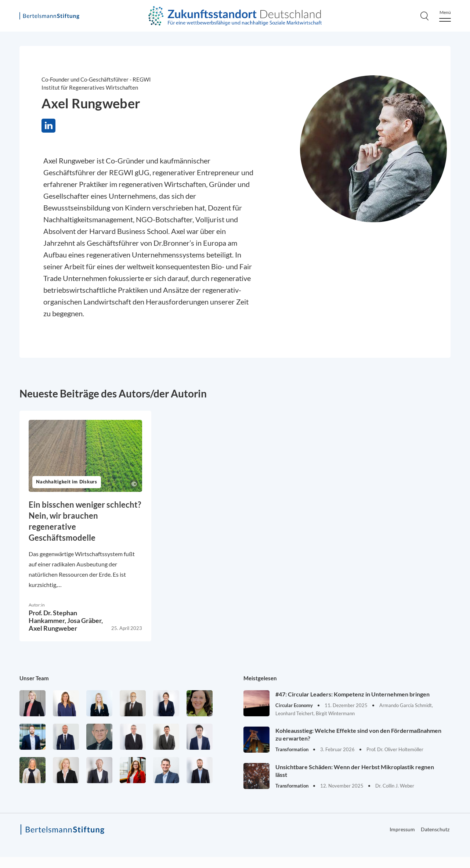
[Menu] (445, 16)
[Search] (424, 16)
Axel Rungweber (53, 628)
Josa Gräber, (85, 620)
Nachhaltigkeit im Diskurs (67, 482)
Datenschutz (435, 829)
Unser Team (34, 678)
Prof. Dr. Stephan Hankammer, (53, 617)
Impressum (402, 829)
